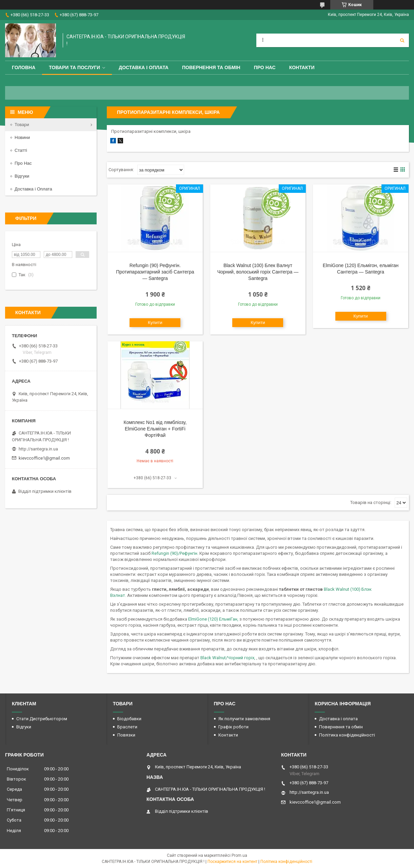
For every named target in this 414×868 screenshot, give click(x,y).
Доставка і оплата (144, 67)
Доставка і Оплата (33, 189)
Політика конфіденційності (347, 735)
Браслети (127, 727)
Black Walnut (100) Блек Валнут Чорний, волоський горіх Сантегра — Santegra (258, 272)
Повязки (126, 735)
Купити (155, 322)
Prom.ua (239, 855)
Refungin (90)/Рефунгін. (175, 553)
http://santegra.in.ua (38, 449)
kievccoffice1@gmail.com (44, 458)
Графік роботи (233, 727)
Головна (24, 67)
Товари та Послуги (74, 67)
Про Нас (265, 67)
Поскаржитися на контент (232, 862)
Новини (22, 137)
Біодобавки (129, 719)
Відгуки (22, 176)
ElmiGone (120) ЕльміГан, (214, 619)
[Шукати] (402, 40)
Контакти (302, 67)
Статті (21, 150)
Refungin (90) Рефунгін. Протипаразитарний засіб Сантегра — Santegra (155, 272)
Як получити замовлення (244, 719)
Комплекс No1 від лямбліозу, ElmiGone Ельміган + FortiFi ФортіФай (155, 429)
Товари (22, 125)
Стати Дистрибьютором (42, 719)
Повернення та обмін (211, 67)
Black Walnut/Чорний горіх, (228, 658)
